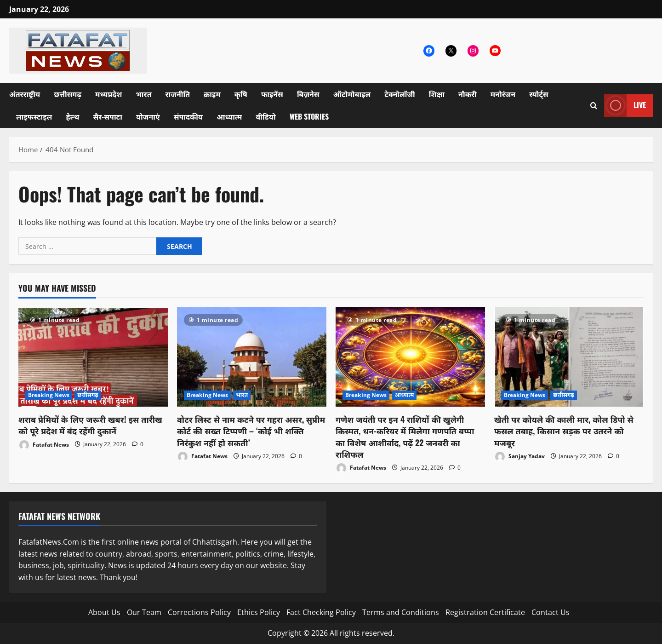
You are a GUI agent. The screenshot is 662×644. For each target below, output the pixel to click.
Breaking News (49, 395)
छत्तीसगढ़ (68, 94)
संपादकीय (188, 116)
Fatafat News (44, 445)
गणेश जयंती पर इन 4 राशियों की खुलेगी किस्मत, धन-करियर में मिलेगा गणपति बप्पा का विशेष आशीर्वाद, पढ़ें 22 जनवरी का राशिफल (405, 437)
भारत (143, 94)
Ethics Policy (259, 612)
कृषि (241, 94)
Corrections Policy (199, 612)
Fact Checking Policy (321, 612)
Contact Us (551, 612)
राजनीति (178, 94)
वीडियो (266, 116)
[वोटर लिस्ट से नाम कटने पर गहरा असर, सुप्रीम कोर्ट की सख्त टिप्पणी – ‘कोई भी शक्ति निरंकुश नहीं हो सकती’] (252, 357)
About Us (104, 612)
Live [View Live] (625, 106)
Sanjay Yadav (519, 457)
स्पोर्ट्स (539, 94)
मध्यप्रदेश (108, 94)
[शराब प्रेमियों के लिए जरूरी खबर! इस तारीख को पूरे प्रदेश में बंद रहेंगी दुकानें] (93, 357)
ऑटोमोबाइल (352, 94)
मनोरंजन (503, 94)
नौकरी (468, 94)
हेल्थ (72, 116)
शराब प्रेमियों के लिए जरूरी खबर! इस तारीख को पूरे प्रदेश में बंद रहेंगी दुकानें (90, 425)
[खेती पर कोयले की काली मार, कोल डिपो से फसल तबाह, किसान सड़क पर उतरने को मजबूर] (569, 357)
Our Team (144, 612)
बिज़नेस (308, 94)
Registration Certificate (485, 612)
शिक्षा (437, 94)
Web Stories (309, 116)
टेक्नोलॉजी (400, 94)
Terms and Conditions (401, 612)
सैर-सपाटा (108, 116)
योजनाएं (148, 116)
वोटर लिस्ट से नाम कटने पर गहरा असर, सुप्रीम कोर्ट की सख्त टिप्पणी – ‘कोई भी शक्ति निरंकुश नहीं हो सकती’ (251, 431)
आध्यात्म (229, 116)
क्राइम (212, 94)
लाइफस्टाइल (34, 116)
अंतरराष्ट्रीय (25, 94)
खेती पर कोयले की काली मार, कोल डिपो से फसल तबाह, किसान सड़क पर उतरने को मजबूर (564, 431)
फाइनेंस (272, 94)
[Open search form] (594, 106)
